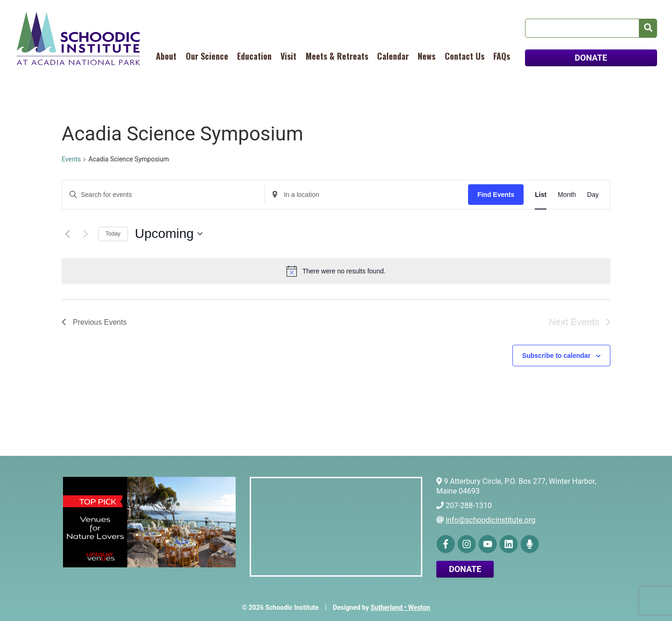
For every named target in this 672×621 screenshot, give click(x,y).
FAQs (502, 56)
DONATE (591, 58)
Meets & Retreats (337, 56)
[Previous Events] (67, 234)
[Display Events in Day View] (593, 195)
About (166, 56)
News (427, 56)
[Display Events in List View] (541, 195)
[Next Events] (85, 234)
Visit (288, 56)
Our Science (207, 56)
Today (113, 234)
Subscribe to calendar (556, 356)
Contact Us (465, 56)
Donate (465, 569)
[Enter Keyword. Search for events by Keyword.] (163, 195)
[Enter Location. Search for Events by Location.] (366, 195)
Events (71, 159)
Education (254, 56)
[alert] (336, 271)
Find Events (496, 195)
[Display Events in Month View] (567, 195)
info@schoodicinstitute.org (490, 520)
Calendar (393, 56)
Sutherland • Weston (400, 607)
